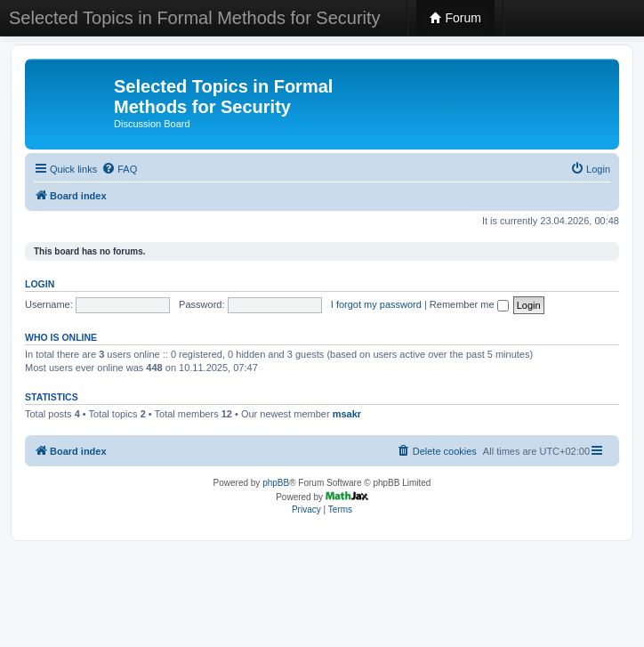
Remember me (469, 304)
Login (40, 284)
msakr (347, 414)
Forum (455, 18)
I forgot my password (376, 304)
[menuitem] (119, 169)
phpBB (276, 483)
